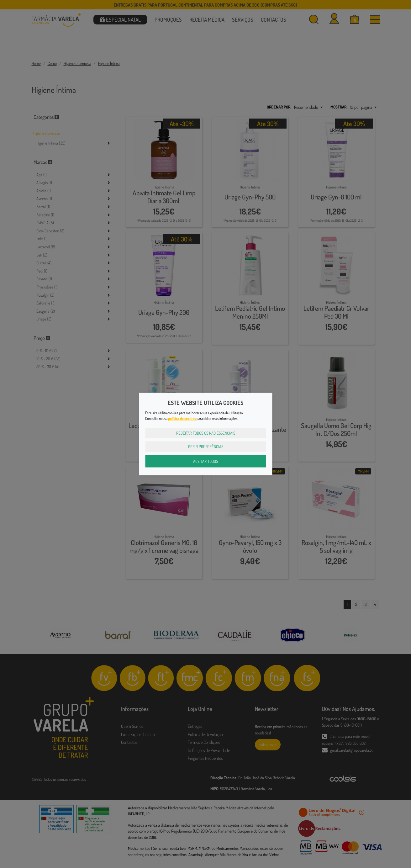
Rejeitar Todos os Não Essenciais (206, 433)
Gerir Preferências (206, 447)
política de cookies (182, 418)
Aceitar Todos (205, 461)
